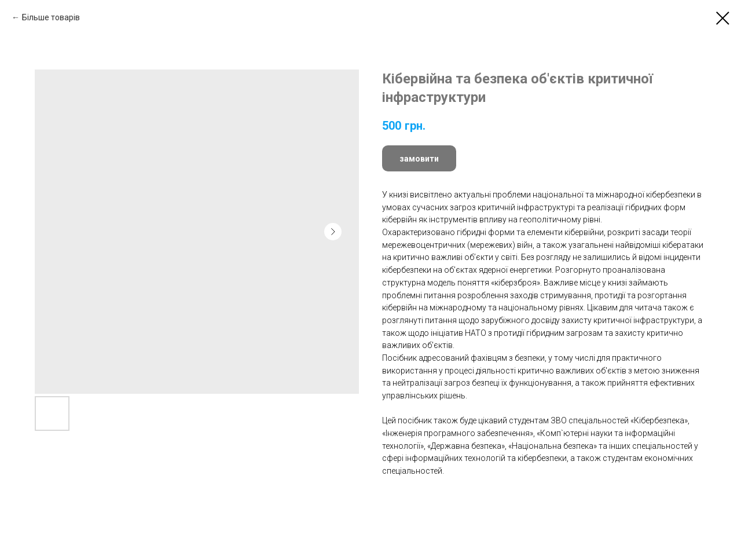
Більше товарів (51, 17)
